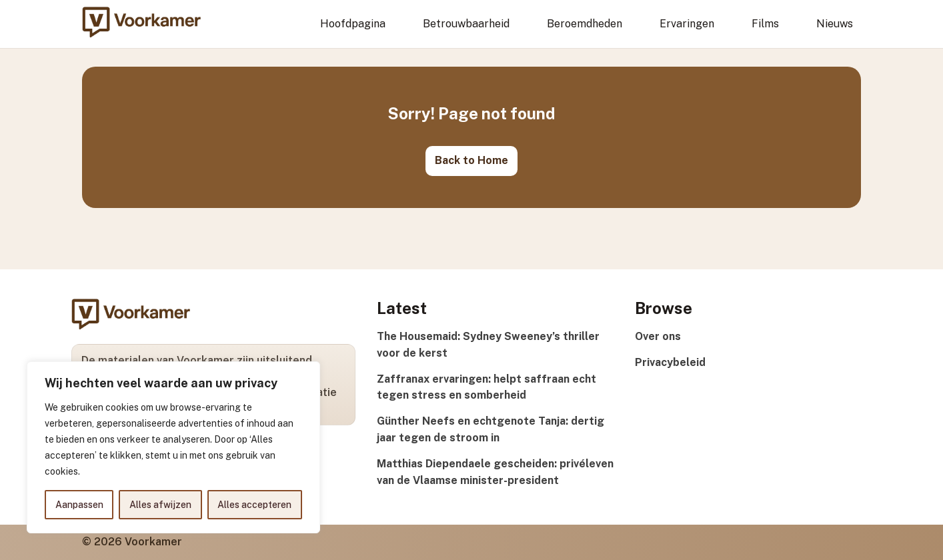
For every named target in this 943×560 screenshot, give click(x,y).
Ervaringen (687, 24)
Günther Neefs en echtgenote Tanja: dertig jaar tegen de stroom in (491, 429)
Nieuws (835, 24)
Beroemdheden (585, 24)
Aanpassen (79, 505)
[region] (173, 447)
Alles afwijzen (160, 505)
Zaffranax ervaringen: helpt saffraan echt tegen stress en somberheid (487, 387)
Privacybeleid (670, 362)
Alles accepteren (254, 505)
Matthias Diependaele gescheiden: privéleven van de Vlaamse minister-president (495, 472)
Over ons (658, 336)
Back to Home (471, 160)
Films (765, 24)
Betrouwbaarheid (466, 24)
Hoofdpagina (353, 24)
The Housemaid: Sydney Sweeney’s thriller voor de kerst (488, 345)
